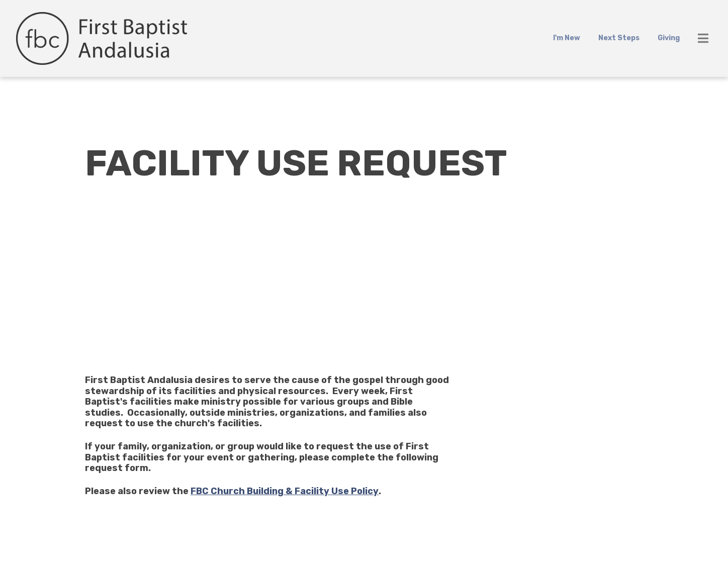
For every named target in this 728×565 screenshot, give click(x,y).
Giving (669, 38)
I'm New (567, 38)
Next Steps (619, 38)
